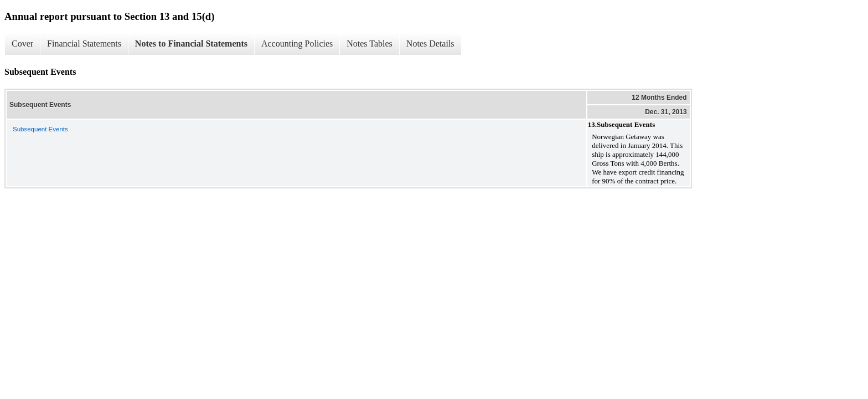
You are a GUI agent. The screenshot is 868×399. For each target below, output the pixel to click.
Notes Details (430, 44)
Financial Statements (84, 44)
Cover (22, 44)
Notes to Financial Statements (191, 44)
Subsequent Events (40, 129)
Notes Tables (370, 44)
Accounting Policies (297, 44)
